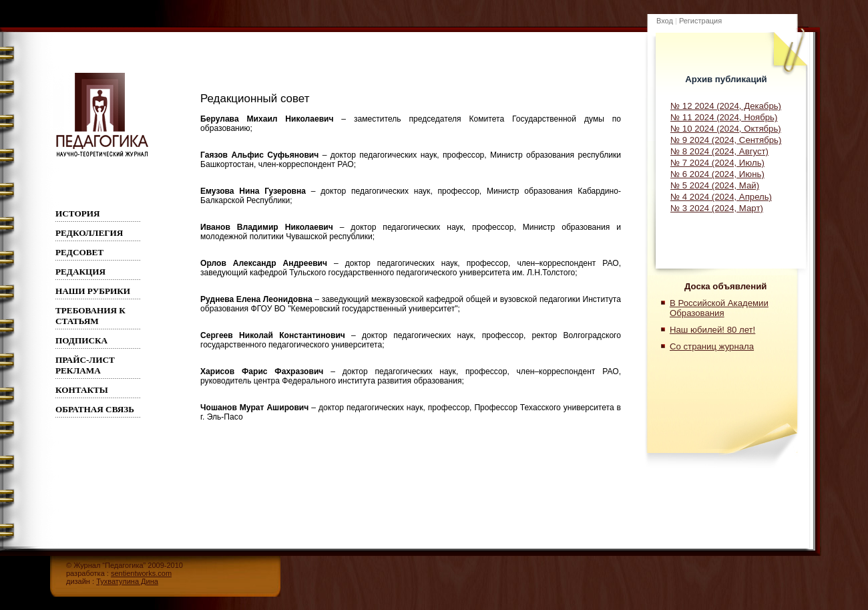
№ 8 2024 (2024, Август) (719, 151)
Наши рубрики (93, 291)
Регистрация (700, 21)
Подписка (81, 340)
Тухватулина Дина (127, 581)
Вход (665, 21)
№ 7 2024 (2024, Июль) (717, 163)
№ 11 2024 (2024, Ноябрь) (724, 117)
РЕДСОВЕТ (79, 252)
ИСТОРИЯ (78, 213)
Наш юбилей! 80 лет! (712, 330)
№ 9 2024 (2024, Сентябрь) (726, 140)
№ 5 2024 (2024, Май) (715, 185)
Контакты (82, 390)
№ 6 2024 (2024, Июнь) (717, 174)
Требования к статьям (90, 316)
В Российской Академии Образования (719, 308)
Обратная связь (95, 409)
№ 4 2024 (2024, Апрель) (721, 197)
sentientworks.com (141, 573)
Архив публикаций (726, 79)
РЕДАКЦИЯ (80, 272)
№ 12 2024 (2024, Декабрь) (726, 106)
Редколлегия (89, 233)
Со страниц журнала (712, 346)
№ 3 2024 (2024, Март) (717, 208)
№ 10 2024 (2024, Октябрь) (726, 129)
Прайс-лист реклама (85, 365)
